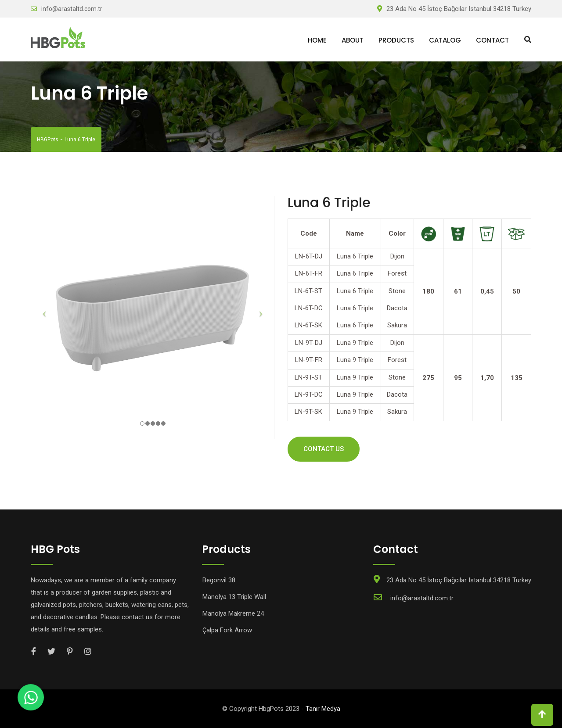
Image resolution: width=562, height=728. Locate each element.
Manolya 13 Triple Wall (234, 597)
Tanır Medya (323, 709)
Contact (492, 40)
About (353, 40)
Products (396, 40)
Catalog (445, 40)
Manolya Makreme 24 (233, 613)
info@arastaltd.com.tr (72, 9)
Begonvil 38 (219, 580)
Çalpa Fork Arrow (227, 630)
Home (317, 40)
